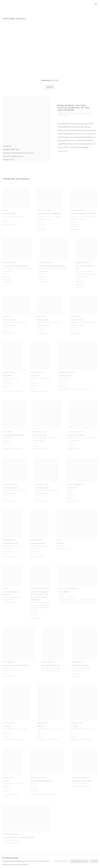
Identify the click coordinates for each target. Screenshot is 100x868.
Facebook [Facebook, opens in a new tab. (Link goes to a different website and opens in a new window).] (71, 860)
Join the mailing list (90, 860)
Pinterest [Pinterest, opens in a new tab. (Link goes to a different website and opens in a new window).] (78, 860)
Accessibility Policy (24, 859)
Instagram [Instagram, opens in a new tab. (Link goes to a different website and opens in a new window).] (81, 860)
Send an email (93, 860)
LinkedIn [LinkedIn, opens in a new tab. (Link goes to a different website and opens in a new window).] (84, 860)
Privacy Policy (9, 859)
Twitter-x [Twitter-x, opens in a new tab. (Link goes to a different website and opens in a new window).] (75, 860)
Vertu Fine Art (14, 4)
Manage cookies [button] (41, 859)
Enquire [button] (50, 87)
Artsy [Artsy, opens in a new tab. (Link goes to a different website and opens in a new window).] (87, 860)
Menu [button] (96, 4)
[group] (50, 50)
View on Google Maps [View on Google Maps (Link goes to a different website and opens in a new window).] (96, 860)
